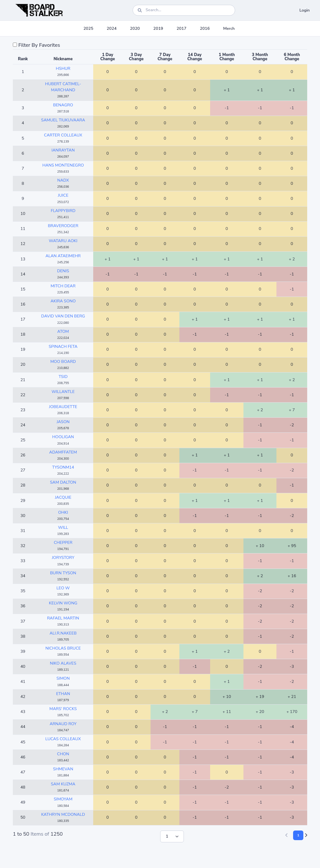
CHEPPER (63, 543)
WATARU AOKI (63, 241)
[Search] (184, 10)
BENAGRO (63, 105)
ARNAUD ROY (63, 724)
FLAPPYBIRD (63, 211)
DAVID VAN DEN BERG (63, 316)
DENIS (63, 271)
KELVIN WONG (63, 603)
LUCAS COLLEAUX (63, 739)
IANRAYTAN (63, 150)
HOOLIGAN (63, 437)
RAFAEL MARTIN (63, 618)
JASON (63, 422)
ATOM (63, 332)
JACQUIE (63, 497)
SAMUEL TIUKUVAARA (63, 120)
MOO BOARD (63, 362)
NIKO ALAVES (63, 663)
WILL (63, 528)
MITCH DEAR (63, 286)
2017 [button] (181, 29)
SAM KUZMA (63, 784)
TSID (63, 377)
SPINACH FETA (63, 347)
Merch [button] (229, 29)
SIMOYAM (63, 799)
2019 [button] (158, 29)
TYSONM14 (63, 467)
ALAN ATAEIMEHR (63, 256)
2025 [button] (88, 29)
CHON (63, 754)
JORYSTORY (63, 558)
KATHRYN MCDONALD (63, 815)
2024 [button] (112, 29)
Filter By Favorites (39, 45)
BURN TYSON (63, 573)
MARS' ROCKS (63, 709)
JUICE (63, 195)
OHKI (63, 512)
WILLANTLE (63, 392)
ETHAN (63, 694)
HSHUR (63, 69)
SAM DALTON (63, 482)
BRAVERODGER (63, 226)
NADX (63, 180)
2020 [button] (135, 29)
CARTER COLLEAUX (63, 135)
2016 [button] (205, 29)
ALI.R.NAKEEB (63, 633)
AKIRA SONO (63, 301)
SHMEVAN (63, 769)
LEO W (63, 588)
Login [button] (305, 10)
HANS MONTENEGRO (63, 165)
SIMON (63, 678)
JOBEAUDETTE (63, 407)
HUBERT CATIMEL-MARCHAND (63, 87)
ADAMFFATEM (63, 452)
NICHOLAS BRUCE (63, 648)
